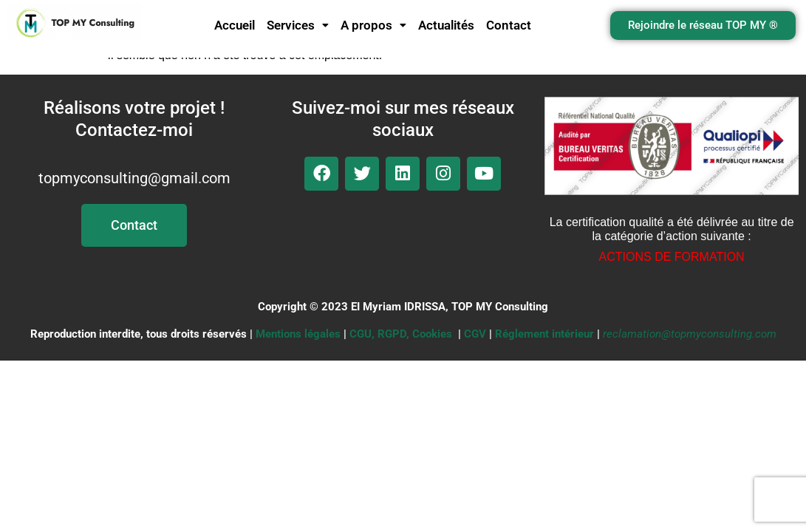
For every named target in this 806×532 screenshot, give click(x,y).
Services (298, 25)
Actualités (446, 25)
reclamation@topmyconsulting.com (690, 334)
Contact (509, 25)
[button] (298, 25)
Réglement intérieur (544, 334)
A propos (373, 25)
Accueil (235, 25)
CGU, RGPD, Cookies (401, 334)
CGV (475, 334)
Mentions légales (298, 334)
